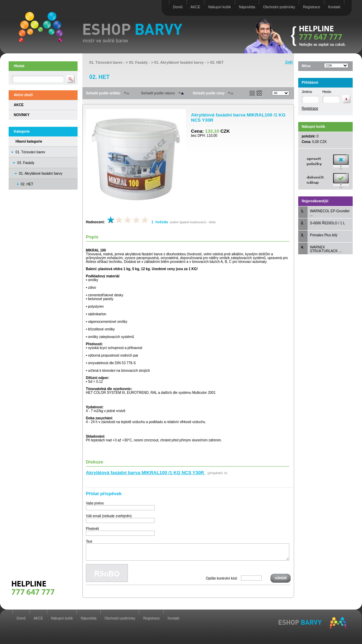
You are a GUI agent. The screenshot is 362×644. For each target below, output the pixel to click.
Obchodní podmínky (279, 7)
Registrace (312, 7)
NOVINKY (22, 115)
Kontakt (334, 7)
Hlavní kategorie (29, 141)
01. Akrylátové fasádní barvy (41, 173)
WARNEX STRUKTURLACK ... (326, 249)
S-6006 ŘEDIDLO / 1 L (328, 223)
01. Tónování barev (30, 152)
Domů (178, 7)
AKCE (195, 7)
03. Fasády (26, 163)
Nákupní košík (220, 7)
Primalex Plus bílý (324, 235)
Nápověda (247, 7)
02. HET (217, 62)
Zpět (289, 62)
